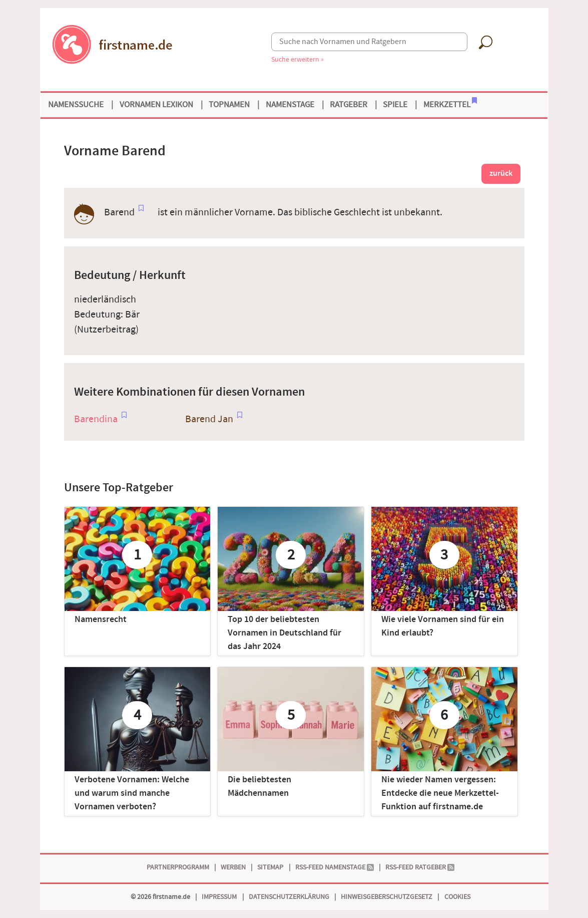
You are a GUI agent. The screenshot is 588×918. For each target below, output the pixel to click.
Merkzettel (450, 104)
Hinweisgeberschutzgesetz (387, 897)
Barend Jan (209, 419)
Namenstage (290, 105)
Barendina (96, 419)
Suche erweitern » (298, 59)
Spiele (395, 105)
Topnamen (229, 105)
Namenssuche (76, 105)
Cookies (457, 897)
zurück (501, 174)
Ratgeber (349, 105)
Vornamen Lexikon (156, 105)
